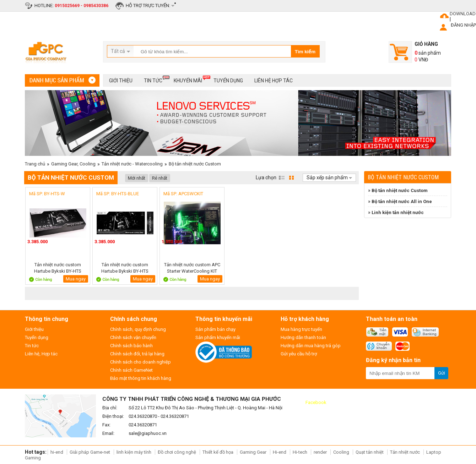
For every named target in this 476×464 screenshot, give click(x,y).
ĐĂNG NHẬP (463, 25)
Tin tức (153, 79)
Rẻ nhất (160, 178)
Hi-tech (300, 452)
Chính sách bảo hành (131, 346)
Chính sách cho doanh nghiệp (140, 362)
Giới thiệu (121, 81)
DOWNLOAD (463, 14)
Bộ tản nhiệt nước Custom (195, 164)
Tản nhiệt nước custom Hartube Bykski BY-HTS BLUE (125, 268)
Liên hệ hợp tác (274, 81)
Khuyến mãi (188, 79)
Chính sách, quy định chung (138, 329)
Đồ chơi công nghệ (177, 452)
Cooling (341, 452)
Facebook (316, 402)
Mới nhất (137, 178)
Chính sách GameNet (131, 370)
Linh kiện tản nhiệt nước (398, 212)
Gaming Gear (254, 452)
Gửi (442, 373)
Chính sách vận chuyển (133, 337)
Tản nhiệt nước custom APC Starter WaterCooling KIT (192, 268)
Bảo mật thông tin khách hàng (141, 378)
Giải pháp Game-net (90, 452)
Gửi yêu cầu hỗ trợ (299, 354)
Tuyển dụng (228, 81)
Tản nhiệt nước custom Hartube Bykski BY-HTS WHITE (58, 268)
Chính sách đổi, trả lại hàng (137, 354)
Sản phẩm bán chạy (215, 329)
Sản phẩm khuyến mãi (218, 337)
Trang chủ (35, 164)
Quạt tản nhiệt (370, 452)
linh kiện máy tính (134, 452)
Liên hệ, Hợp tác (41, 354)
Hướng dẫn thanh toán (303, 337)
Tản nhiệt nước (405, 452)
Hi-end (280, 452)
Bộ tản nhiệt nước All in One (402, 201)
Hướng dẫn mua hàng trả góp (311, 346)
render (320, 452)
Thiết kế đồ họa (218, 452)
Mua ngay (76, 279)
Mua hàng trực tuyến (301, 329)
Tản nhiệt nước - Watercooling (132, 164)
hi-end (57, 452)
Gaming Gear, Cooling (73, 164)
